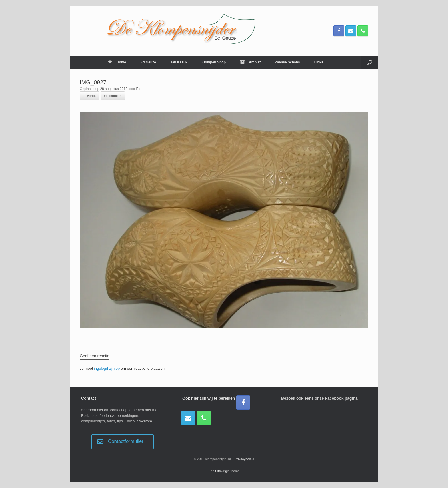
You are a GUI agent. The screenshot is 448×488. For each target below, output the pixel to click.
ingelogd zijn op (107, 368)
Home (117, 62)
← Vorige (90, 96)
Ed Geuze (148, 62)
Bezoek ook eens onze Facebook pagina (319, 398)
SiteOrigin (222, 471)
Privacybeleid (244, 459)
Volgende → (113, 96)
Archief (250, 62)
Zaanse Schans (287, 62)
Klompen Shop (214, 62)
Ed (138, 89)
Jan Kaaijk (179, 62)
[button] (370, 62)
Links (319, 62)
